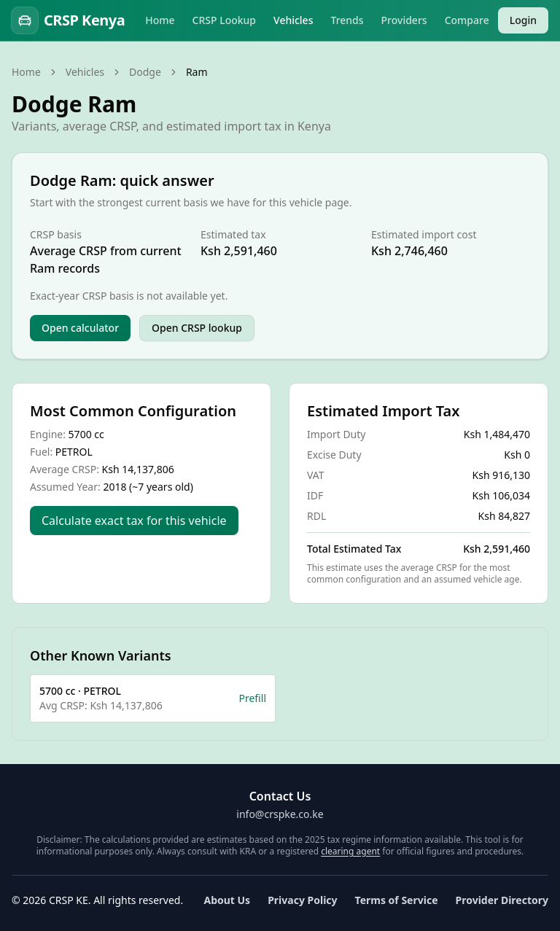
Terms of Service (397, 900)
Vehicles (293, 20)
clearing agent (350, 851)
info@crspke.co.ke (280, 814)
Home (160, 20)
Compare (467, 20)
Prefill (252, 698)
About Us (227, 900)
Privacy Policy (302, 900)
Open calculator (80, 328)
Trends (347, 20)
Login (523, 20)
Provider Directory (502, 900)
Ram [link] (197, 72)
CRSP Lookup (225, 20)
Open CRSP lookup (197, 328)
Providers (404, 20)
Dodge (145, 72)
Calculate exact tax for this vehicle (134, 521)
